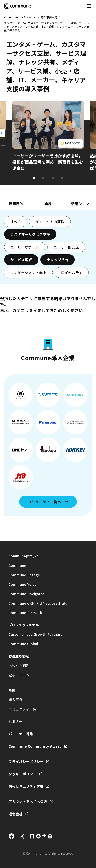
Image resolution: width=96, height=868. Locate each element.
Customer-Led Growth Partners (36, 634)
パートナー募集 (21, 734)
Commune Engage (24, 575)
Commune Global (23, 644)
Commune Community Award (35, 746)
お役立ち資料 (19, 665)
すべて (16, 222)
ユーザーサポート (25, 247)
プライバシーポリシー (26, 761)
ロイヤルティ (72, 273)
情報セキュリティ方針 (26, 786)
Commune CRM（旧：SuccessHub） (39, 603)
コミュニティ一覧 (23, 709)
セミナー (16, 721)
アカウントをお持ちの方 (28, 801)
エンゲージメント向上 (28, 273)
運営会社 (16, 814)
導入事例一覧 (49, 17)
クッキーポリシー (23, 774)
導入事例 (16, 700)
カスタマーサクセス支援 (30, 234)
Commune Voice (23, 584)
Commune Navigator (26, 594)
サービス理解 (21, 260)
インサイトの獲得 (50, 222)
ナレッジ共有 (58, 260)
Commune (17, 565)
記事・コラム (19, 675)
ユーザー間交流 (66, 247)
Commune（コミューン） (20, 17)
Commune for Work (25, 612)
